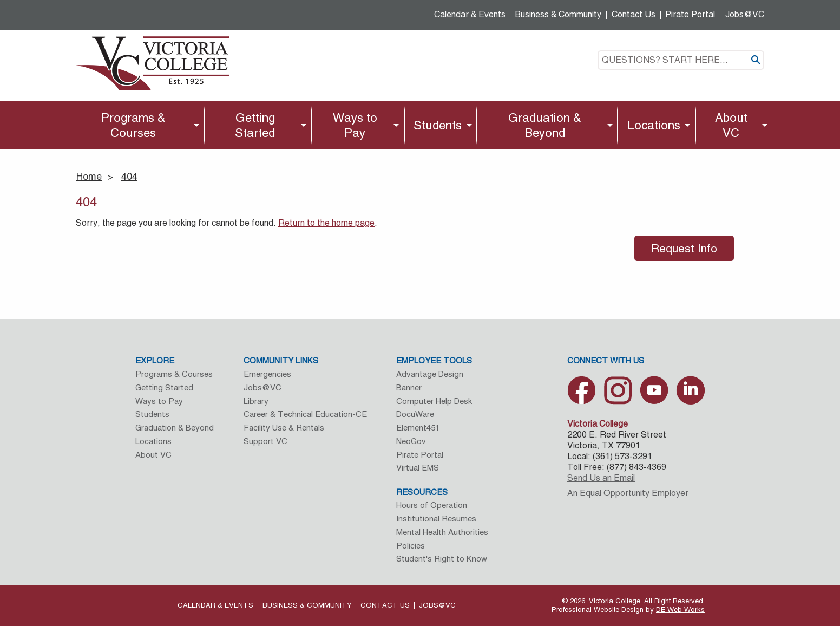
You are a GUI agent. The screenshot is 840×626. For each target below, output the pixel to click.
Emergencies (267, 374)
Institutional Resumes (436, 519)
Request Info (684, 248)
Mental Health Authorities (442, 532)
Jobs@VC (745, 14)
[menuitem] (136, 125)
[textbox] (681, 60)
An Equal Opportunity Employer (628, 493)
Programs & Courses (133, 125)
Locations (654, 125)
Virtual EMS (418, 468)
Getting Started (255, 125)
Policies (411, 546)
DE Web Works (680, 609)
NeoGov (411, 441)
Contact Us (634, 14)
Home (89, 176)
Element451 (418, 428)
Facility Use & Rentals (284, 428)
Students (438, 125)
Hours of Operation (432, 505)
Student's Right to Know (442, 559)
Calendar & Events (470, 14)
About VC (731, 125)
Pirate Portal (690, 14)
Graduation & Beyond (545, 125)
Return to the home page (326, 223)
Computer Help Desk (434, 401)
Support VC (265, 441)
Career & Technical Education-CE (305, 414)
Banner (409, 387)
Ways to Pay (355, 125)
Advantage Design (430, 374)
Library (256, 401)
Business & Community (558, 14)
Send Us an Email (601, 478)
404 (129, 176)
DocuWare (415, 414)
